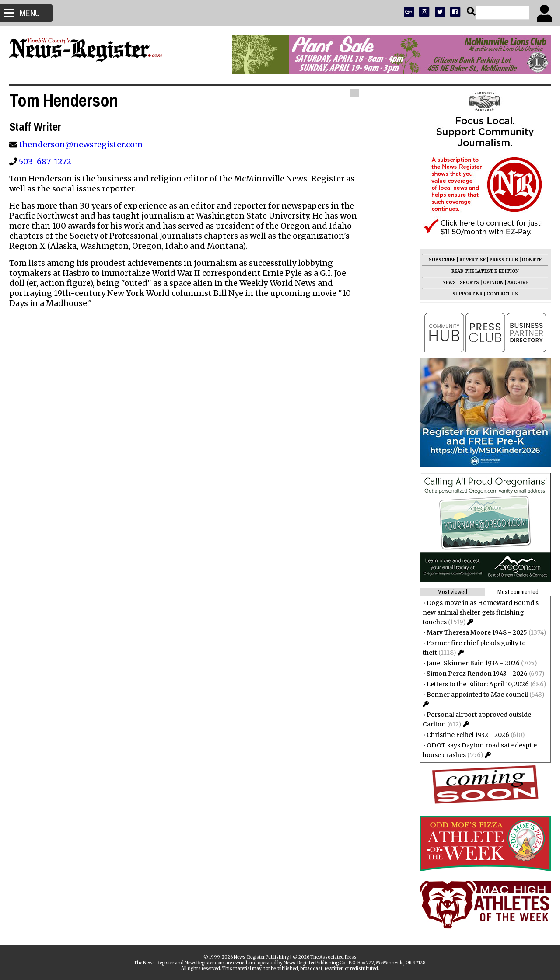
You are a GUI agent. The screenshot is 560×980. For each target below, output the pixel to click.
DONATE (528, 260)
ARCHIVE (514, 283)
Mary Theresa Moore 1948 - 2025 (473, 632)
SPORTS (465, 283)
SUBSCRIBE (438, 260)
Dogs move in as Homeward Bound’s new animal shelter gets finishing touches (477, 612)
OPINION (489, 283)
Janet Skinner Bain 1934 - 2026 (469, 663)
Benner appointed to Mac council (473, 695)
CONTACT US (498, 294)
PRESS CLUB (500, 260)
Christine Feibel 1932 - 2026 (464, 735)
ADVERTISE (469, 260)
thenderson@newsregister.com (85, 144)
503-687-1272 (49, 162)
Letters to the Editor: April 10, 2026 (474, 684)
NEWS (445, 283)
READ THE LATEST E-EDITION (481, 271)
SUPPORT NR (464, 294)
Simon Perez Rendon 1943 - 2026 (473, 674)
